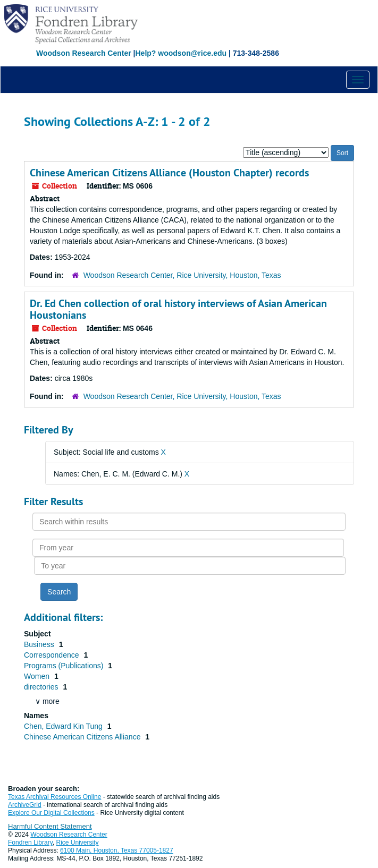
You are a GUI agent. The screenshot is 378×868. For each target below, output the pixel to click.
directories (42, 687)
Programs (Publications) (65, 666)
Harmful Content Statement (50, 826)
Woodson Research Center (84, 53)
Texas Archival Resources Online (54, 797)
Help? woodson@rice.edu (181, 53)
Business (40, 644)
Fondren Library (30, 843)
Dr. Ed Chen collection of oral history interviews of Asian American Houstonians (178, 309)
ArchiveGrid (25, 805)
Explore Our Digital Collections (51, 813)
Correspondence (52, 655)
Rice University (78, 843)
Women (38, 676)
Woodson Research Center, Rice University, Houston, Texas (182, 275)
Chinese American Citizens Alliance (83, 737)
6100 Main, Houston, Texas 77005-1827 (117, 850)
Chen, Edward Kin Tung (64, 726)
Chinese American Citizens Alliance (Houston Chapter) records (169, 173)
